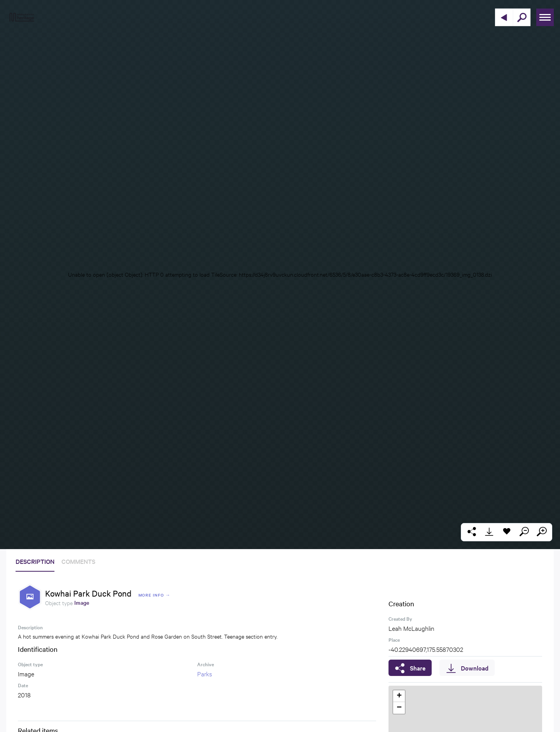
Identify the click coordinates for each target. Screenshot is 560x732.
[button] (399, 696)
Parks (205, 673)
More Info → (155, 595)
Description (35, 561)
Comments (78, 561)
